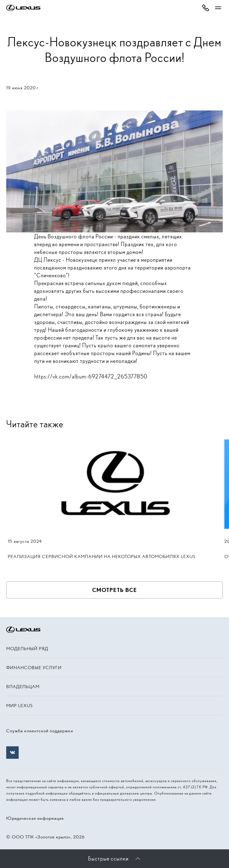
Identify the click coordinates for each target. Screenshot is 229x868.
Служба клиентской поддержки (40, 731)
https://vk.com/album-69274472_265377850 (91, 376)
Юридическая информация (35, 818)
